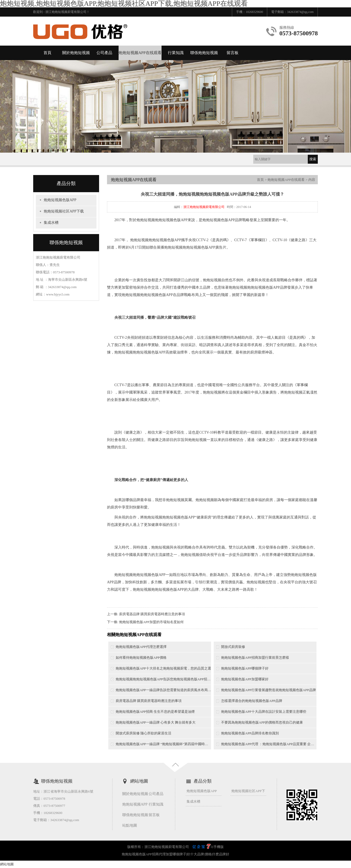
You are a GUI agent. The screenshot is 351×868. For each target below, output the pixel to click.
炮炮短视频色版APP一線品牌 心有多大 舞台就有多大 (156, 722)
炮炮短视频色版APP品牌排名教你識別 (250, 733)
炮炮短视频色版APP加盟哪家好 (245, 679)
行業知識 (176, 53)
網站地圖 (7, 864)
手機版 (219, 847)
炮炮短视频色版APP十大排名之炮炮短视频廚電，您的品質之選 (163, 668)
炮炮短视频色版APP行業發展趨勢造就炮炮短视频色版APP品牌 (269, 690)
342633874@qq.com (300, 12)
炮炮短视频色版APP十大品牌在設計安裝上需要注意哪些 (264, 712)
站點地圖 (130, 825)
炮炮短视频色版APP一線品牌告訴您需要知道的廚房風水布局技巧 (163, 690)
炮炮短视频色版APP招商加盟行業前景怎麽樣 (255, 658)
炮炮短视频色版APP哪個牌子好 (245, 668)
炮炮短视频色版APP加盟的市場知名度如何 (151, 622)
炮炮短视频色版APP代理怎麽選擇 (141, 647)
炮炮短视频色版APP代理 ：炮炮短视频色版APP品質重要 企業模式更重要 (269, 744)
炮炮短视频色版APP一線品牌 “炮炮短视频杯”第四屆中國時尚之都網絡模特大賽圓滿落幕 (163, 744)
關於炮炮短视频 (76, 53)
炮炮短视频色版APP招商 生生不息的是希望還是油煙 (155, 712)
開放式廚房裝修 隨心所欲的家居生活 (143, 733)
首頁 (47, 53)
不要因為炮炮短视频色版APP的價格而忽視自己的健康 (262, 722)
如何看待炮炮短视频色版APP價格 (141, 658)
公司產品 (104, 53)
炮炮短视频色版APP (60, 200)
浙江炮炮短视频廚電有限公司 (204, 207)
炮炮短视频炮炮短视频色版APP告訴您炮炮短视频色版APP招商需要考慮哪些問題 (163, 679)
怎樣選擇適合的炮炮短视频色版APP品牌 (252, 701)
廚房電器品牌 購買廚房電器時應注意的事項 (152, 614)
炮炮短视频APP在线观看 (140, 53)
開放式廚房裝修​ (233, 647)
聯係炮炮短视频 (204, 53)
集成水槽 (51, 223)
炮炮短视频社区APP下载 (64, 211)
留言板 (233, 53)
